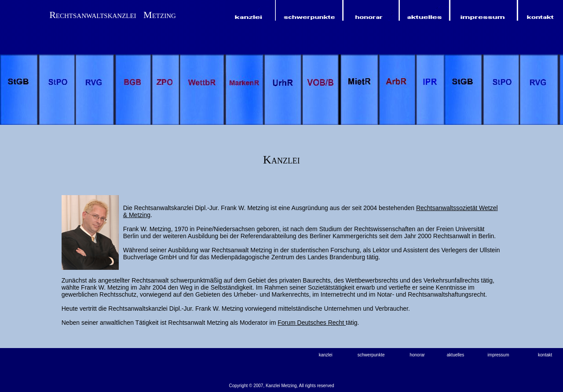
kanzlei (326, 355)
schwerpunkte (371, 355)
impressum (499, 355)
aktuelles (455, 355)
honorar (417, 355)
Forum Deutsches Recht (312, 323)
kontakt (545, 355)
